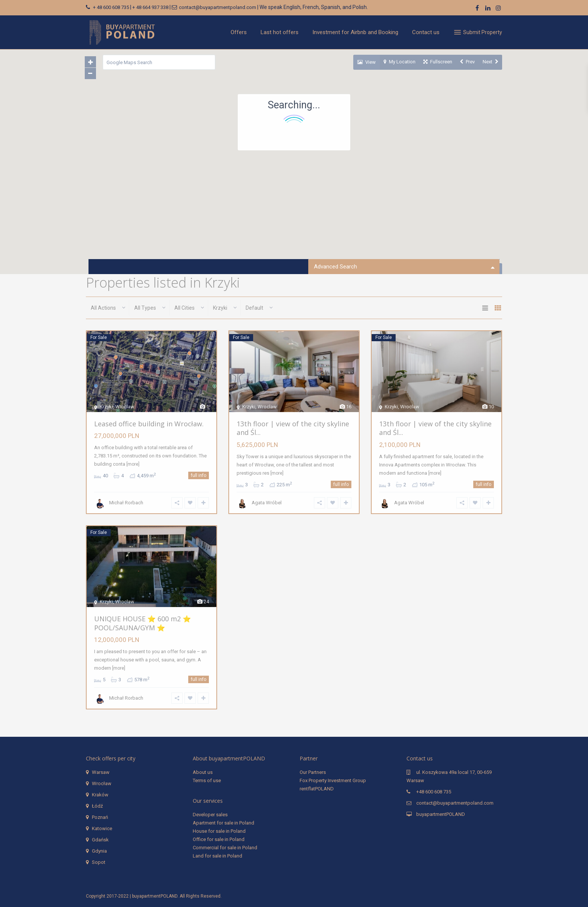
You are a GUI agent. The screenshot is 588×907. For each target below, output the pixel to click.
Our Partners (313, 772)
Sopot (99, 862)
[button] (249, 214)
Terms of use (207, 780)
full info (199, 476)
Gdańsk (100, 839)
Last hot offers (280, 32)
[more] (133, 465)
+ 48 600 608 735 (111, 7)
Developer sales (210, 814)
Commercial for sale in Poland (225, 847)
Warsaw (101, 772)
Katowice (102, 828)
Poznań (100, 817)
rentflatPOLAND (317, 788)
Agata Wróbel (266, 503)
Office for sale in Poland (219, 839)
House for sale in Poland (219, 831)
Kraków (100, 794)
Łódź (97, 806)
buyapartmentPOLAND (441, 814)
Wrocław (102, 783)
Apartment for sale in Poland (223, 822)
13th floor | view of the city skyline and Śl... (292, 428)
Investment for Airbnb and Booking (355, 32)
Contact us (426, 32)
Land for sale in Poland (217, 855)
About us (203, 772)
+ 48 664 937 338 (150, 7)
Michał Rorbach (126, 503)
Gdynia (99, 851)
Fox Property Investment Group (333, 780)
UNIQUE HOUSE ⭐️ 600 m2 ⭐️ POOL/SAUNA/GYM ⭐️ (142, 623)
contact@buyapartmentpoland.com (217, 7)
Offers (239, 32)
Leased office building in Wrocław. (148, 424)
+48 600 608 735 (434, 791)
